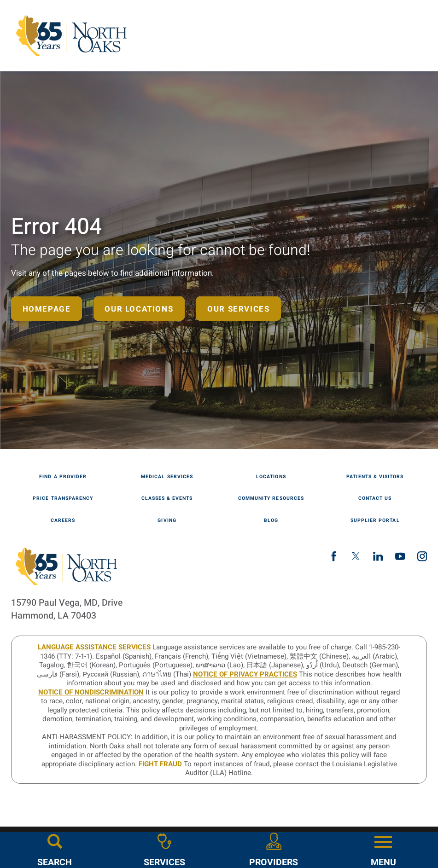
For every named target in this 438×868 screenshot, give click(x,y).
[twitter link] (356, 556)
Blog (271, 521)
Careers (63, 521)
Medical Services (167, 477)
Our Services (238, 309)
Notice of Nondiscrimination (91, 692)
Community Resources (271, 498)
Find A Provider (63, 477)
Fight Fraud (160, 764)
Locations (271, 477)
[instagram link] (422, 556)
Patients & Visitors (375, 477)
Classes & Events (167, 498)
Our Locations (139, 309)
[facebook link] (334, 556)
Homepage (47, 309)
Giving (167, 521)
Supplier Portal (375, 521)
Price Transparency (63, 498)
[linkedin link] (378, 556)
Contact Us (375, 498)
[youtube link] (400, 556)
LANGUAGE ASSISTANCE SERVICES (94, 647)
